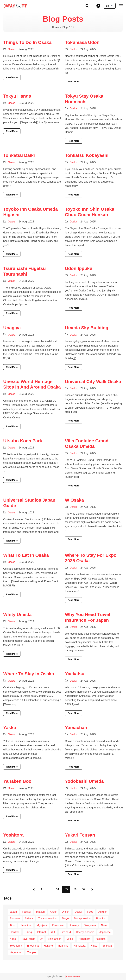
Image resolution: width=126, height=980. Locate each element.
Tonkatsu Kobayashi (87, 155)
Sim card (66, 932)
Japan (13, 912)
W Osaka (74, 500)
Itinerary (74, 925)
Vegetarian (16, 952)
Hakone (48, 946)
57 (84, 889)
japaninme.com (73, 976)
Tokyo (65, 919)
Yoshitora (13, 835)
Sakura (29, 919)
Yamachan (76, 728)
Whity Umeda (17, 614)
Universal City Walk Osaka (93, 382)
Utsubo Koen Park (23, 441)
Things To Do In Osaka (27, 42)
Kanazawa (58, 925)
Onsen (66, 912)
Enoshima (33, 946)
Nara (104, 925)
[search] (87, 6)
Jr (41, 939)
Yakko (10, 728)
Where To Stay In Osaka (29, 674)
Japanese (105, 932)
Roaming (63, 946)
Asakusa (101, 939)
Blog (65, 27)
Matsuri (40, 912)
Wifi (53, 932)
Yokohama (16, 946)
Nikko (94, 946)
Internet (41, 932)
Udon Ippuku (79, 268)
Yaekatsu (75, 674)
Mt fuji (70, 939)
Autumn (103, 912)
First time (101, 919)
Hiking (28, 932)
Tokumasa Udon (82, 42)
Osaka (12, 49)
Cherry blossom (85, 932)
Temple (32, 952)
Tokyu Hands (17, 96)
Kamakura (79, 946)
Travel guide (28, 939)
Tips (12, 925)
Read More (12, 77)
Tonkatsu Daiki (19, 155)
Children (15, 932)
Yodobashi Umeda (84, 781)
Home (56, 27)
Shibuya (107, 946)
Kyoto (53, 912)
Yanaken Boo (17, 781)
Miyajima (42, 925)
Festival (27, 912)
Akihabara (84, 939)
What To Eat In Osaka (26, 555)
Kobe (13, 939)
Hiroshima (26, 925)
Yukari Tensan (80, 835)
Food (90, 912)
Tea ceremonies (47, 919)
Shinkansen (55, 939)
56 (75, 889)
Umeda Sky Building (87, 328)
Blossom (15, 919)
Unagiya (12, 328)
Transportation (82, 919)
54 (58, 889)
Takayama (90, 925)
